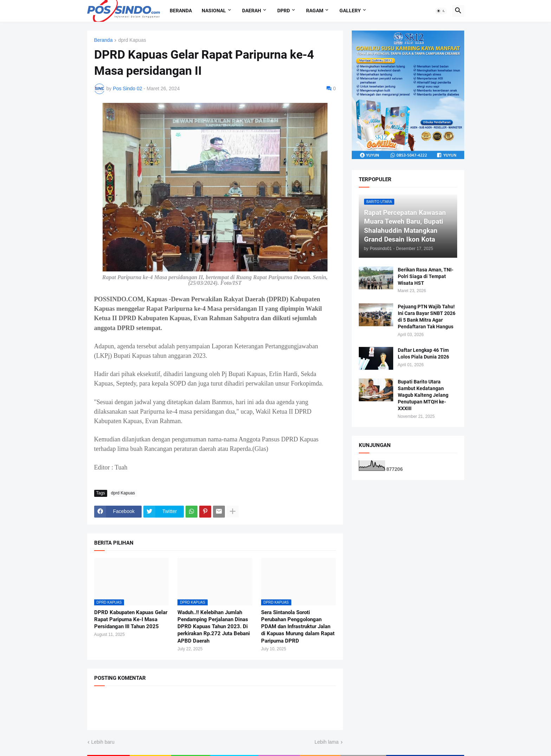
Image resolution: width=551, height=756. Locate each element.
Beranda (181, 11)
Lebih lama (327, 742)
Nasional (214, 11)
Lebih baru (103, 742)
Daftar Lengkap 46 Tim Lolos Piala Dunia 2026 (423, 353)
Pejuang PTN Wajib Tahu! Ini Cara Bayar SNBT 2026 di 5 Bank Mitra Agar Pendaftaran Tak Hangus (427, 317)
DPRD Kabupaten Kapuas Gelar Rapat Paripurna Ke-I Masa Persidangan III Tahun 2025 (131, 620)
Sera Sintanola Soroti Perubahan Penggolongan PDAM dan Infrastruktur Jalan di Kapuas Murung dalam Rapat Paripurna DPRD (298, 627)
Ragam (315, 11)
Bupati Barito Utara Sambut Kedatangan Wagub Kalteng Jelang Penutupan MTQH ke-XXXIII (423, 395)
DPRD (284, 11)
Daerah (252, 11)
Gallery (350, 11)
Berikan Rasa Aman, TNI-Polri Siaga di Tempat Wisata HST (426, 276)
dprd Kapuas (132, 40)
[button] (441, 11)
